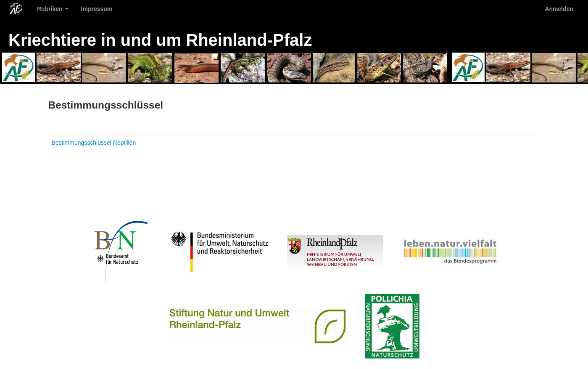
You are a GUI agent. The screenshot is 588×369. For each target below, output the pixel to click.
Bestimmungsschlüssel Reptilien (94, 143)
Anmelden (559, 9)
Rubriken (53, 9)
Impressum (97, 9)
